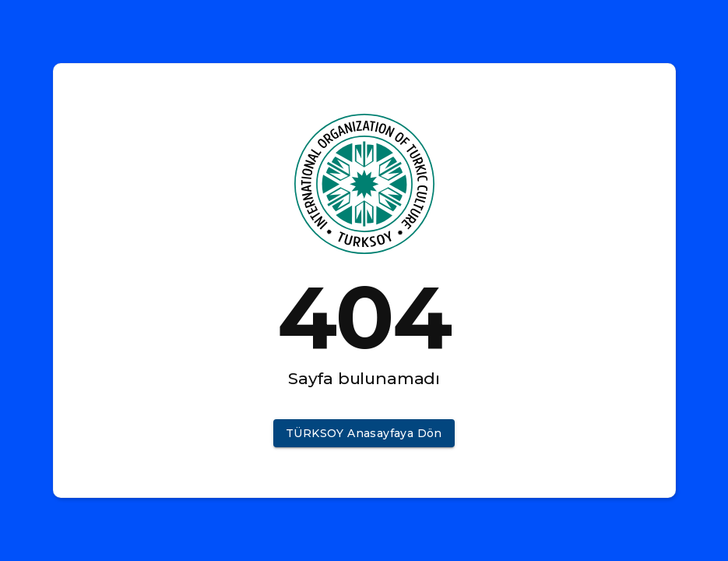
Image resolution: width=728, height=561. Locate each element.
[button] (364, 434)
